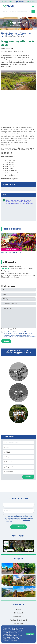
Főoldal (4, 33)
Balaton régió (14, 33)
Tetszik (9, 550)
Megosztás (29, 550)
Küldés (6, 341)
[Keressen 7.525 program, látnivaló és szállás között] (17, 11)
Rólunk (18, 609)
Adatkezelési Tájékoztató (28, 337)
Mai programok (7, 2)
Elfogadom (30, 634)
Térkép (20, 2)
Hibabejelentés (18, 617)
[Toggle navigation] (33, 7)
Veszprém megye (26, 33)
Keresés (28, 477)
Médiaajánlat (19, 613)
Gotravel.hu (13, 542)
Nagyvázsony (8, 35)
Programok (19, 35)
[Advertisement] (19, 112)
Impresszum (18, 624)
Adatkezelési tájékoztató (18, 620)
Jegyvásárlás (30, 2)
